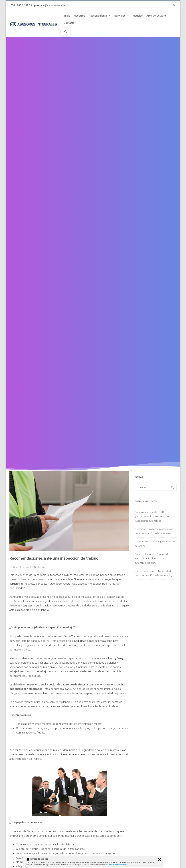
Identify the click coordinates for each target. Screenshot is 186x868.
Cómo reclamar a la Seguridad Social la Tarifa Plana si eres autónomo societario (151, 558)
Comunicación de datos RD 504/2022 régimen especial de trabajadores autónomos (152, 516)
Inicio (67, 16)
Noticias (138, 16)
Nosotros (79, 16)
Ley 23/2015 (116, 658)
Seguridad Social (84, 641)
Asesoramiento (100, 16)
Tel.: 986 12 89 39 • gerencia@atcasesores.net (39, 5)
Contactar (69, 23)
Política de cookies (118, 865)
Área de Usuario (156, 16)
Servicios (122, 16)
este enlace (76, 754)
